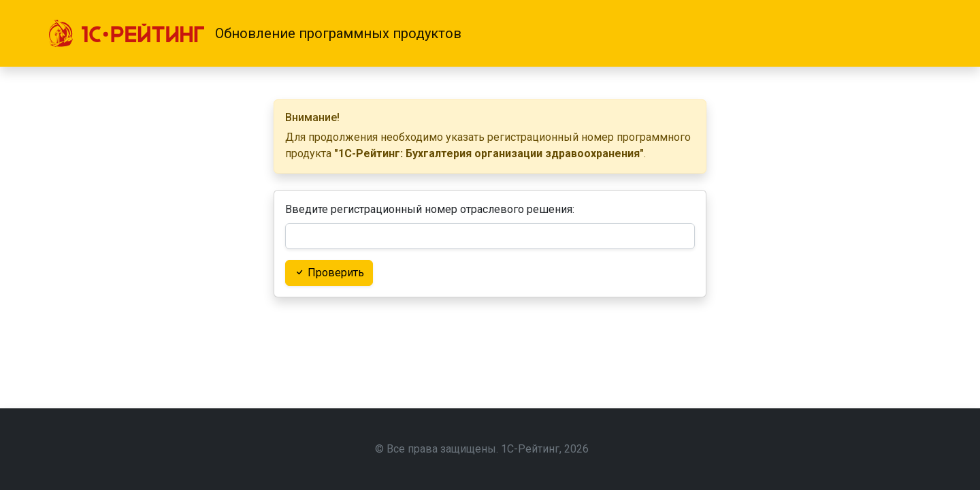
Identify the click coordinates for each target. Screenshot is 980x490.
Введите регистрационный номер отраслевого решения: (430, 209)
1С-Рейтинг (530, 449)
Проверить (329, 273)
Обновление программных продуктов (338, 33)
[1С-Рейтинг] (127, 33)
